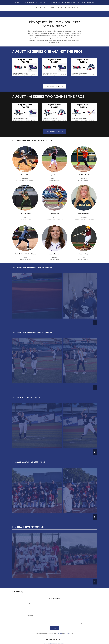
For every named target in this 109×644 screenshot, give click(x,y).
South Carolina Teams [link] (29, 2)
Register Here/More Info (54, 86)
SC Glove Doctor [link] (57, 2)
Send (54, 628)
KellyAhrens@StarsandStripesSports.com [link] (54, 643)
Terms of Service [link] (67, 633)
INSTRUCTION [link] (44, 2)
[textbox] (54, 603)
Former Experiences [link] (72, 2)
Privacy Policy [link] (59, 633)
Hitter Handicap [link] (88, 2)
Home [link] (17, 2)
